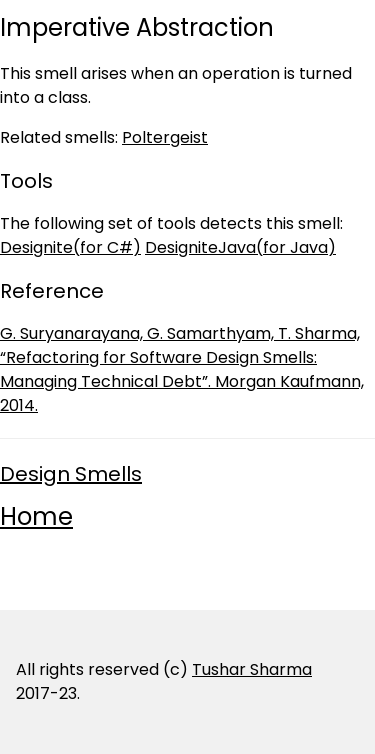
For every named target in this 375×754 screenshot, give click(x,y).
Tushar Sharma (252, 669)
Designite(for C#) (70, 247)
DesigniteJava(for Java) (240, 247)
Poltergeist (165, 137)
